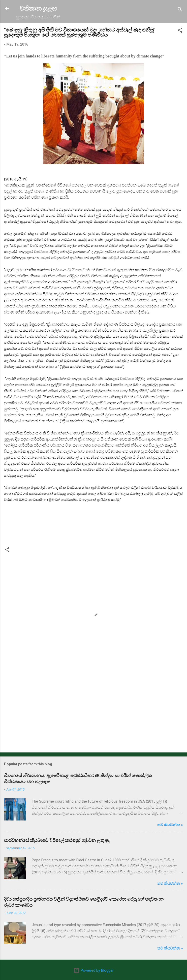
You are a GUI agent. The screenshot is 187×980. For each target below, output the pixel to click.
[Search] (180, 10)
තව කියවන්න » (170, 825)
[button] (180, 31)
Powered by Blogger (94, 970)
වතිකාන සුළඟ (38, 9)
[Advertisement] (93, 709)
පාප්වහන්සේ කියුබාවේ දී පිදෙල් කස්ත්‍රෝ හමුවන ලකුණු (57, 840)
